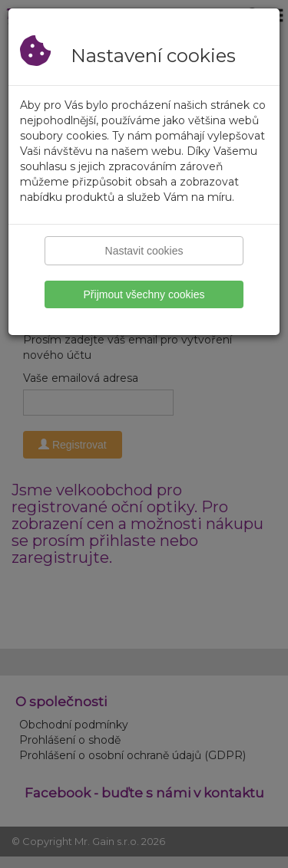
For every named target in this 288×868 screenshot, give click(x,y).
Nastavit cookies (144, 251)
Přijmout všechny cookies (144, 294)
